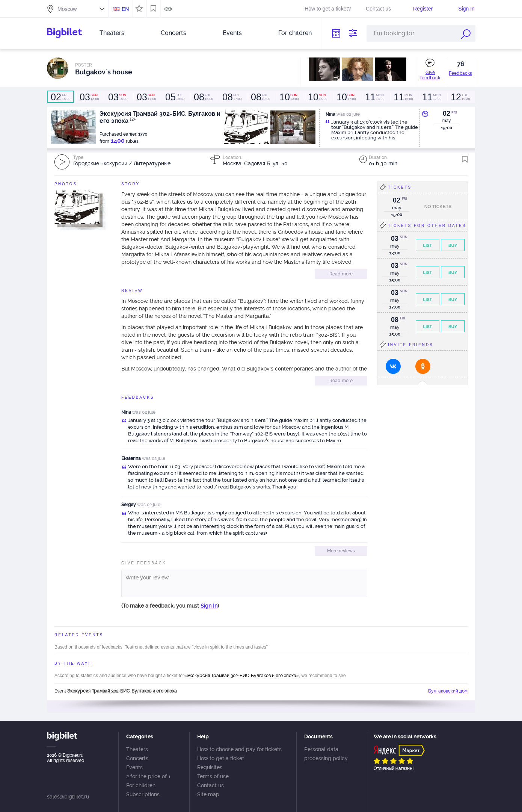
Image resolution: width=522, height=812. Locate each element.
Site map (208, 794)
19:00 (260, 97)
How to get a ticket (221, 758)
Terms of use (213, 776)
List (428, 245)
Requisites (210, 767)
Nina (126, 412)
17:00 (146, 97)
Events (232, 33)
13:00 (89, 97)
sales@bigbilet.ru (68, 797)
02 (447, 113)
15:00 (60, 97)
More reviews (341, 551)
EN (125, 9)
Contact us (378, 9)
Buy (453, 245)
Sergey (129, 505)
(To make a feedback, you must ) (170, 606)
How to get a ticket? (328, 9)
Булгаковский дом (448, 691)
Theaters (112, 33)
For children (295, 33)
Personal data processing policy (326, 754)
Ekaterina (131, 458)
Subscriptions (143, 794)
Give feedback (430, 75)
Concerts (173, 33)
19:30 (175, 97)
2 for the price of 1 (148, 776)
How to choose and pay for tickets (239, 749)
